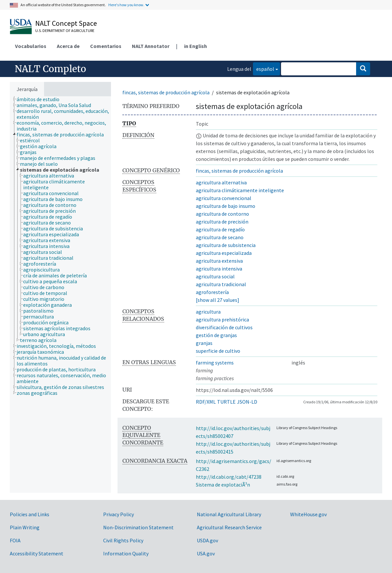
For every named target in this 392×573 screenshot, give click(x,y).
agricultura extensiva (219, 261)
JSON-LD (247, 402)
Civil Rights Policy (123, 540)
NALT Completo (50, 69)
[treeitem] (41, 99)
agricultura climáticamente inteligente (240, 190)
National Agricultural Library (229, 514)
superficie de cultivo (218, 351)
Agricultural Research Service (229, 527)
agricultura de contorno (222, 214)
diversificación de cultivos (224, 327)
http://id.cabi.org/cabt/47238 (229, 477)
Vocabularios (31, 46)
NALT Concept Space (66, 23)
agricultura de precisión (222, 222)
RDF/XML (206, 402)
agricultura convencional (224, 198)
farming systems (215, 363)
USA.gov (206, 553)
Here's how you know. (126, 5)
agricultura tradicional (221, 284)
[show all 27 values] (218, 300)
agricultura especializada (224, 253)
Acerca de (68, 46)
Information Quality (126, 553)
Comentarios (106, 46)
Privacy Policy (118, 514)
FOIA (15, 540)
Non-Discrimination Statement (138, 527)
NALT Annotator (151, 46)
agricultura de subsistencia (226, 245)
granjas (204, 343)
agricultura (208, 312)
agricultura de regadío (220, 229)
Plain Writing (25, 527)
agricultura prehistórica (222, 319)
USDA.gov (207, 540)
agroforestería (212, 292)
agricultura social (215, 276)
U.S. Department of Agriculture (65, 31)
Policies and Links (30, 514)
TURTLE (226, 402)
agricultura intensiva (219, 269)
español (264, 68)
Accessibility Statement (37, 553)
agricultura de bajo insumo (226, 206)
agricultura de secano (220, 237)
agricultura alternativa (221, 182)
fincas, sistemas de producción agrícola (166, 92)
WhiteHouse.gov (308, 514)
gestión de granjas (216, 335)
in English (196, 46)
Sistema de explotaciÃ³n (223, 485)
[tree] (60, 294)
